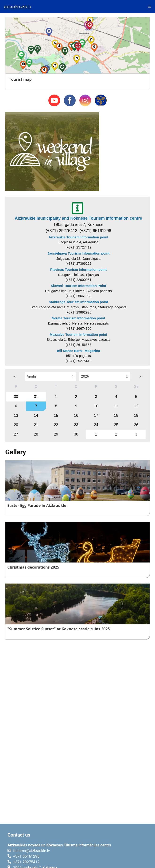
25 (116, 425)
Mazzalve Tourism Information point (78, 335)
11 (116, 406)
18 (116, 415)
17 (96, 415)
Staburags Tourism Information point (78, 302)
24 (96, 425)
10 (96, 406)
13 (16, 415)
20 (16, 425)
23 (76, 425)
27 (16, 434)
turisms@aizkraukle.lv (31, 851)
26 (136, 425)
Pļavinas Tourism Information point (78, 270)
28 (36, 434)
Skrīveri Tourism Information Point (78, 286)
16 (76, 415)
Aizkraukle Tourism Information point (78, 237)
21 (36, 425)
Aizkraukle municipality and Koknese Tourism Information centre (78, 218)
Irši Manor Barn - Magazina (78, 351)
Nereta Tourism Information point (79, 318)
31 (36, 397)
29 (56, 434)
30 (16, 397)
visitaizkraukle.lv (17, 6)
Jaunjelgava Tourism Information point (78, 253)
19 (136, 415)
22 (56, 425)
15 (56, 415)
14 (36, 415)
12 (136, 406)
